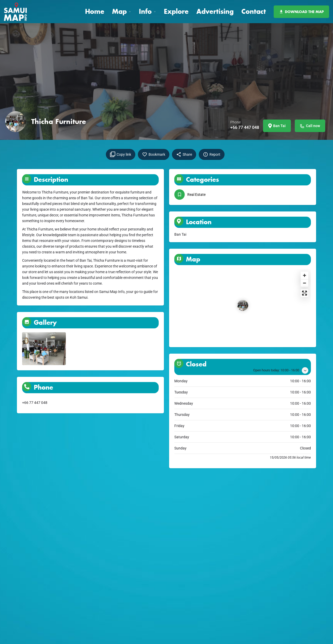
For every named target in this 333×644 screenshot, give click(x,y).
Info (145, 11)
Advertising (215, 11)
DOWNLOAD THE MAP (301, 12)
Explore (176, 11)
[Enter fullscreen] (305, 293)
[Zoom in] (305, 275)
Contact (254, 11)
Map (119, 11)
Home (95, 11)
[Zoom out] (305, 283)
